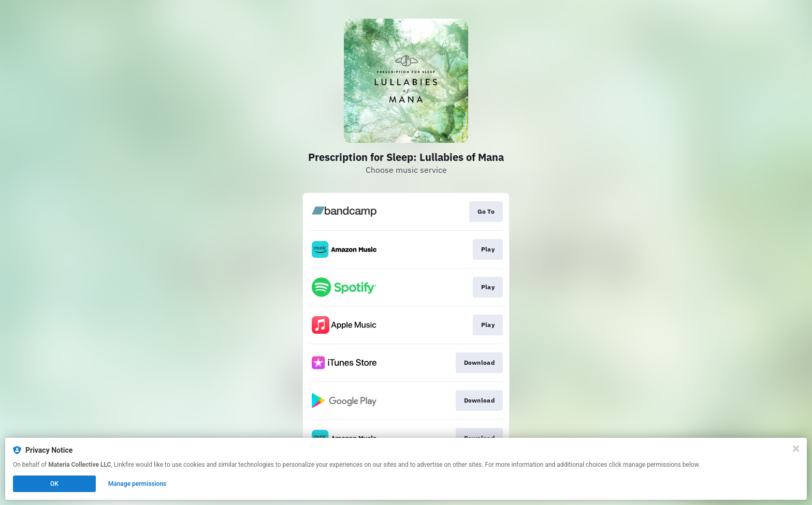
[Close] (796, 449)
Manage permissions (137, 484)
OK (54, 484)
